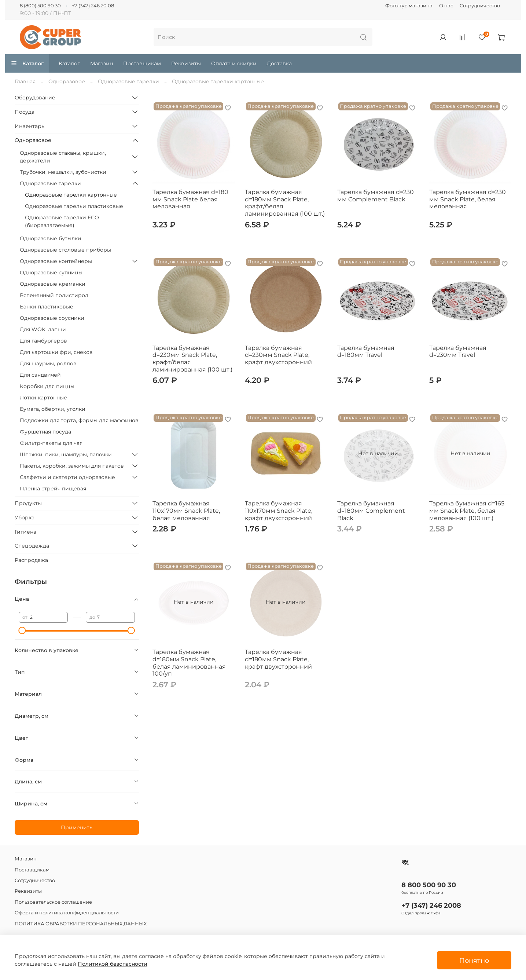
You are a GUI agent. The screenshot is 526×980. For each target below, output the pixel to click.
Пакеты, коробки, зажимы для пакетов (72, 466)
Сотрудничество (480, 6)
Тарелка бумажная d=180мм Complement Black (371, 511)
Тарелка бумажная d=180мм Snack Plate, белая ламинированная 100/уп (189, 663)
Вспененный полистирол (54, 295)
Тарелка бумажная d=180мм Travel (366, 352)
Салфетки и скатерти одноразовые (67, 477)
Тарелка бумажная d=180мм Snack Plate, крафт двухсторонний (278, 659)
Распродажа (31, 560)
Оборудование (35, 98)
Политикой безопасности (113, 964)
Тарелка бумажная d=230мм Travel (458, 352)
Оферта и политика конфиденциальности (67, 913)
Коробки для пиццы (47, 386)
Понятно (474, 960)
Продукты (28, 503)
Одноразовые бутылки (51, 238)
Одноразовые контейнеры (56, 261)
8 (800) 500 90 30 (40, 6)
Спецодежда (32, 546)
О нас (446, 6)
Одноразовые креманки (53, 284)
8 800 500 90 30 (429, 885)
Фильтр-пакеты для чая (51, 443)
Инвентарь (30, 126)
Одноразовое (67, 81)
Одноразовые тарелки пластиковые (74, 206)
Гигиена (25, 532)
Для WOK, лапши (43, 329)
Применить (77, 827)
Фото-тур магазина (409, 6)
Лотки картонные (43, 398)
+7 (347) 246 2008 (431, 905)
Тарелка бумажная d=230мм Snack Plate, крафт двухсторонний (278, 355)
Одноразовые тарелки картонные (71, 195)
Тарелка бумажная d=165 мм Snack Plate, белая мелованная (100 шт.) (467, 511)
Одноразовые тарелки (128, 81)
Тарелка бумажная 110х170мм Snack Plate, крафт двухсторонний (279, 511)
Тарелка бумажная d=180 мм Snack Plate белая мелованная (190, 199)
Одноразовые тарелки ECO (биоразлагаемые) (62, 221)
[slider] (22, 630)
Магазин (102, 63)
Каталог (27, 63)
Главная (25, 81)
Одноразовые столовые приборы (65, 250)
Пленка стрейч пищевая (53, 489)
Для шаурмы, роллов (48, 363)
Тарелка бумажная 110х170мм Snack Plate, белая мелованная (186, 511)
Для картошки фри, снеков (56, 352)
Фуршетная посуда (45, 432)
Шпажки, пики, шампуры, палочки (66, 454)
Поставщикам (142, 63)
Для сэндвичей (40, 375)
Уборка (25, 518)
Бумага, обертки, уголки (53, 409)
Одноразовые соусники (52, 318)
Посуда (25, 112)
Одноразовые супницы (51, 273)
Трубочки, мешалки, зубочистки (63, 172)
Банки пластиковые (47, 307)
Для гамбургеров (43, 341)
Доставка (279, 63)
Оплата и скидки (234, 63)
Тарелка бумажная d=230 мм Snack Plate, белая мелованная (468, 199)
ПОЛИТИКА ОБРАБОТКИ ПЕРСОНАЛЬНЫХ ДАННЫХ (81, 924)
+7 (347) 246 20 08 (93, 6)
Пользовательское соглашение (53, 902)
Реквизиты (186, 63)
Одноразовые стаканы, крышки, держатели (63, 157)
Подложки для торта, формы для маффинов (79, 420)
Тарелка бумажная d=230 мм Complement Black (376, 196)
